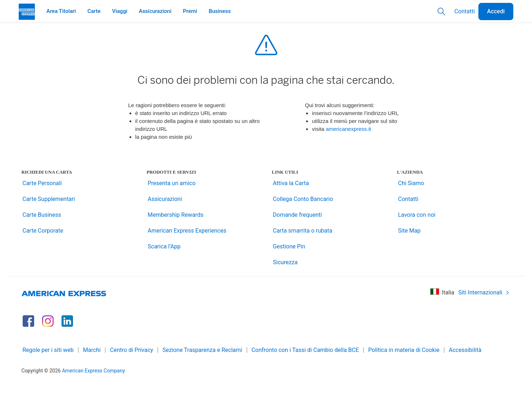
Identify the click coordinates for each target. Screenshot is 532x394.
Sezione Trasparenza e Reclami (203, 350)
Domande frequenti (297, 215)
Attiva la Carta (291, 183)
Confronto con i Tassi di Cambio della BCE (305, 350)
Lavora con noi (417, 215)
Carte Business (42, 215)
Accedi (496, 11)
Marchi (92, 350)
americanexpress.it (349, 129)
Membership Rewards (176, 215)
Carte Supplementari (49, 199)
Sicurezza (285, 262)
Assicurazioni (165, 199)
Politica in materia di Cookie (404, 350)
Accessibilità (465, 350)
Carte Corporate (43, 231)
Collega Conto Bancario (303, 199)
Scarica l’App (164, 246)
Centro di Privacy (132, 350)
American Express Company (93, 371)
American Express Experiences (187, 231)
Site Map (410, 231)
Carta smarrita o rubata (303, 231)
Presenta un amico (172, 183)
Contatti (465, 11)
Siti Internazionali (484, 292)
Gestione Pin (289, 246)
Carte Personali (42, 183)
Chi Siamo (411, 183)
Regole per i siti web (48, 350)
